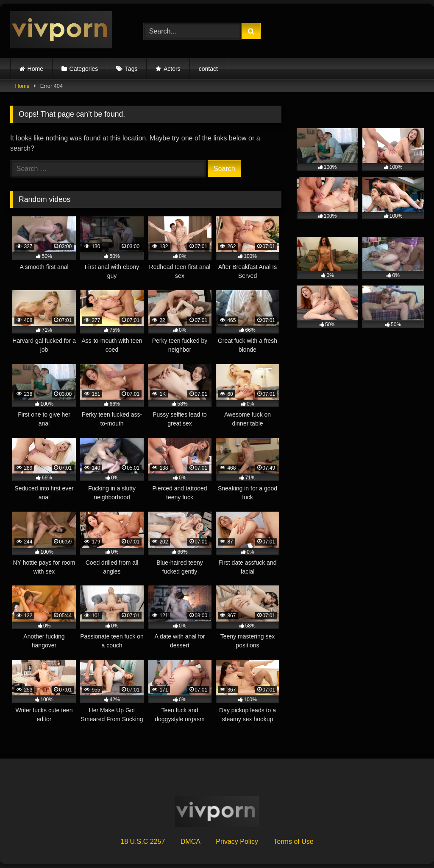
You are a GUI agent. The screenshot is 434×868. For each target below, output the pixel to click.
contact (208, 69)
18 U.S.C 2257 (143, 841)
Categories (84, 69)
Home (35, 69)
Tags (131, 69)
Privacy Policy (237, 841)
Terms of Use (293, 841)
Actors (172, 69)
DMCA (191, 841)
